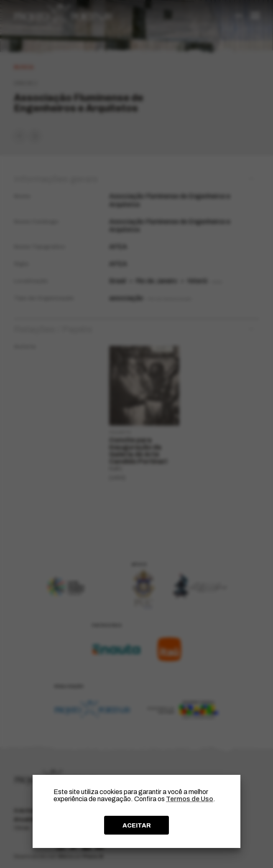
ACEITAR (137, 825)
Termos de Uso (190, 799)
